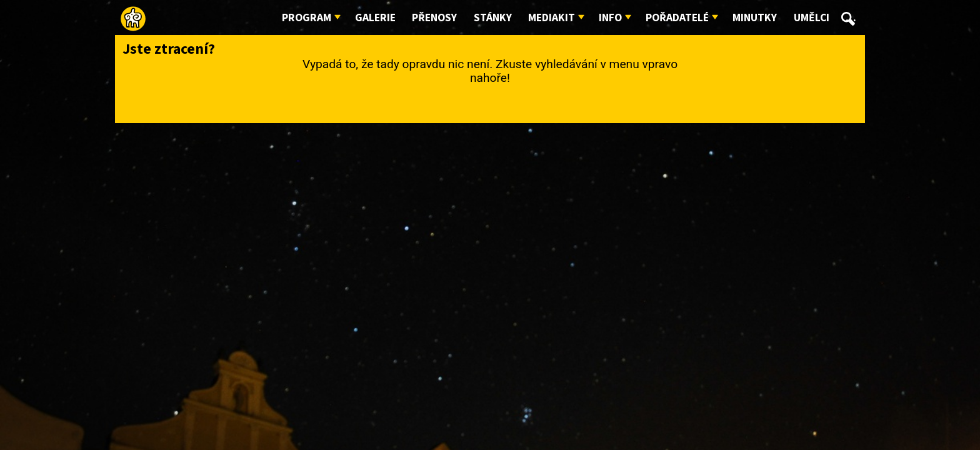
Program (307, 18)
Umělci (812, 18)
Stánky (493, 18)
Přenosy (434, 18)
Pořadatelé (677, 18)
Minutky (755, 18)
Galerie (375, 18)
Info (610, 18)
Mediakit (552, 18)
